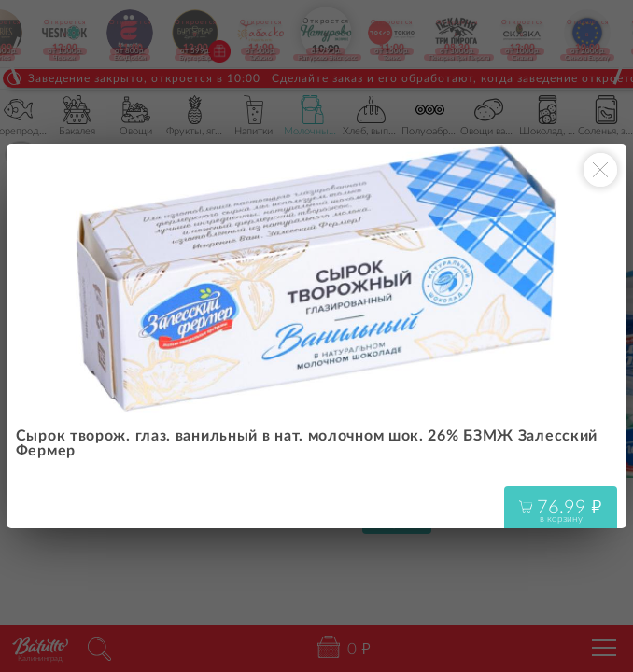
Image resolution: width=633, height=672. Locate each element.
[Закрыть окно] (600, 170)
